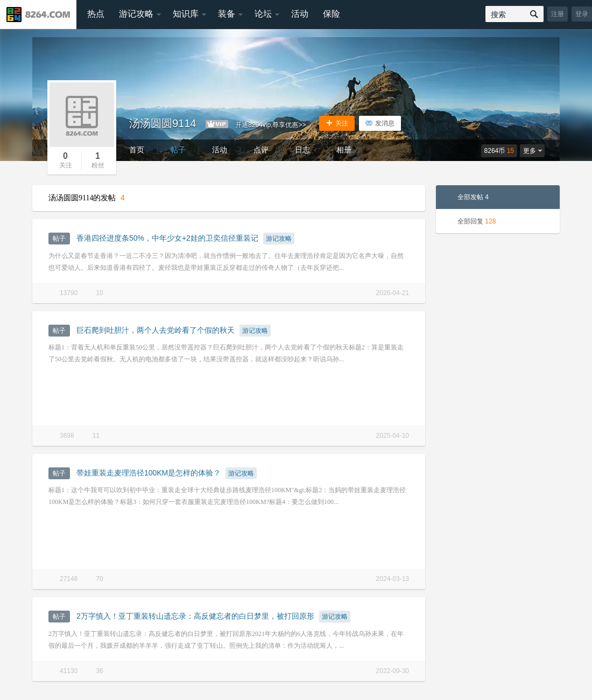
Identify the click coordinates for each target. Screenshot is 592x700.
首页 (137, 150)
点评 (261, 150)
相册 (344, 150)
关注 (337, 123)
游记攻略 (136, 14)
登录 (582, 14)
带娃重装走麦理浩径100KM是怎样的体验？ (149, 473)
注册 (558, 14)
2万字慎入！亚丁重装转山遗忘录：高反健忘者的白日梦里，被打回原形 (195, 616)
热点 (96, 14)
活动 (300, 14)
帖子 (178, 150)
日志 (302, 150)
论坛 (263, 14)
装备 (227, 14)
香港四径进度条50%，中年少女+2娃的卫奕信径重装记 (167, 238)
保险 (332, 14)
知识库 (186, 14)
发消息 (380, 123)
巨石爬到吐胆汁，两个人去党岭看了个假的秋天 (156, 330)
